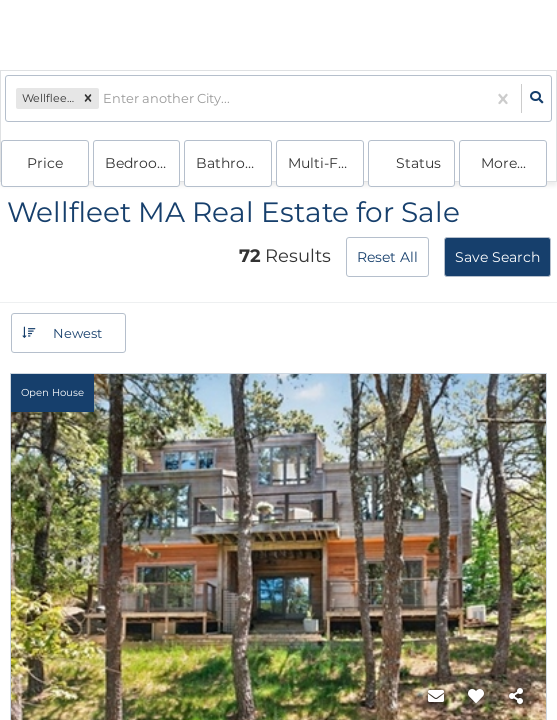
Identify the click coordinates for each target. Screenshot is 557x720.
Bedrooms (142, 163)
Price (45, 163)
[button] (88, 99)
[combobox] (104, 98)
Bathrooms (234, 163)
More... (503, 163)
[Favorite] (476, 697)
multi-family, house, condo (326, 163)
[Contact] (436, 697)
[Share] (516, 697)
